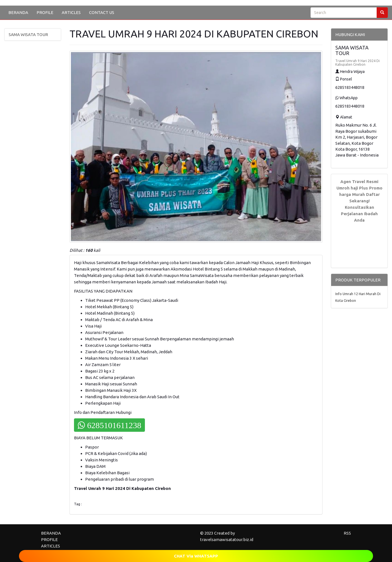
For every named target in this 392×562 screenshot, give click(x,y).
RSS (347, 533)
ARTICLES (71, 12)
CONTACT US (102, 12)
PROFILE (45, 12)
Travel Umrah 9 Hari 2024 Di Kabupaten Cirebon (358, 63)
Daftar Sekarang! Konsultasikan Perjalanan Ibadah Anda (360, 207)
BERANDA (18, 12)
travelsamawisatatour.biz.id (227, 540)
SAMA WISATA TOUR (28, 35)
